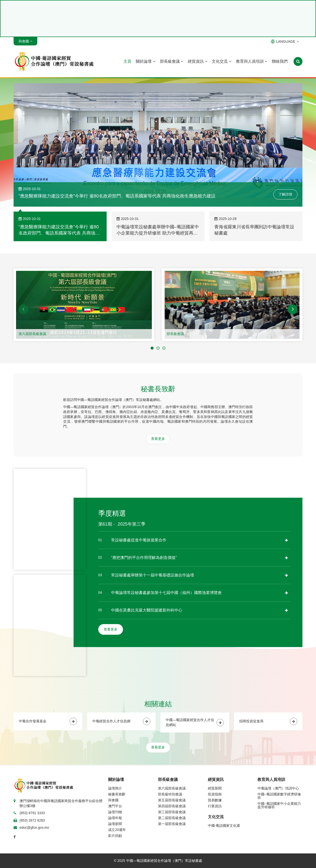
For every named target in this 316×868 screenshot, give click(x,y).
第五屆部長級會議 (172, 800)
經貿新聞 (215, 788)
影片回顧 (115, 836)
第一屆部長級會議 (172, 824)
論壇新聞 (115, 824)
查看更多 (158, 439)
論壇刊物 (115, 812)
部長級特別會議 (170, 794)
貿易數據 (215, 800)
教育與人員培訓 (252, 61)
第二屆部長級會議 (172, 818)
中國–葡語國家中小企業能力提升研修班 (279, 805)
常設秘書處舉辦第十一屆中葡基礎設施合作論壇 (153, 575)
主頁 (127, 61)
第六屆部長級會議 (32, 334)
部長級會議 (172, 61)
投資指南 (215, 794)
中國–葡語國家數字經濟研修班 (279, 796)
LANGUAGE (285, 41)
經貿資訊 (197, 61)
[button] (23, 309)
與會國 (113, 800)
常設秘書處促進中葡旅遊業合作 (139, 540)
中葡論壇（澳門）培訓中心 (278, 788)
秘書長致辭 (117, 794)
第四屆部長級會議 (172, 806)
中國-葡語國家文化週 (224, 826)
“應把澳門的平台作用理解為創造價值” (144, 558)
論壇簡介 (115, 788)
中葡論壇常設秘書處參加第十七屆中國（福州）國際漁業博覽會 (166, 593)
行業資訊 (215, 806)
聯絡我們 (280, 61)
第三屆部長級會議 (172, 812)
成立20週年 (117, 830)
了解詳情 (285, 194)
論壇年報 (115, 818)
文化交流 (221, 61)
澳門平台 (115, 806)
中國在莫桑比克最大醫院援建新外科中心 (147, 610)
